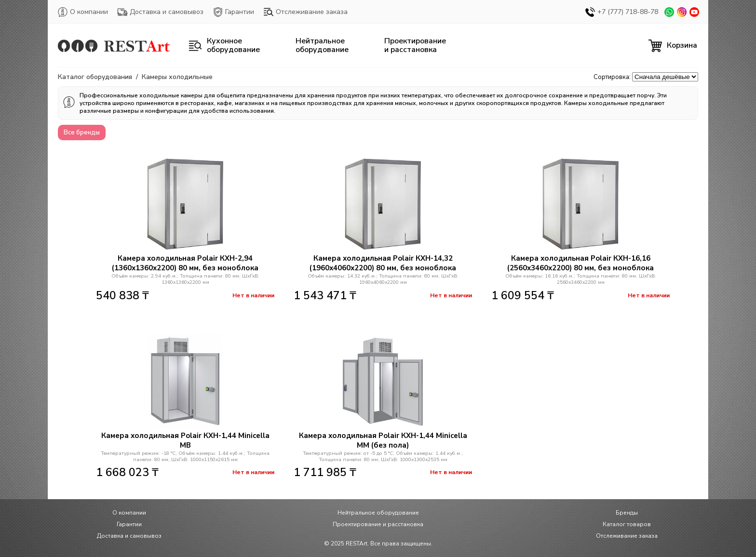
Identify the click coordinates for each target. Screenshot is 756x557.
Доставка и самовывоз (161, 12)
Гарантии (234, 12)
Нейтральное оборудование (378, 513)
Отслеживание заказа (306, 12)
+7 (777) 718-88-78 (622, 12)
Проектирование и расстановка (378, 524)
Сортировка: (612, 77)
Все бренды (82, 133)
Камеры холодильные (177, 77)
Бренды (627, 513)
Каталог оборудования (95, 77)
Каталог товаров (627, 524)
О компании (83, 12)
